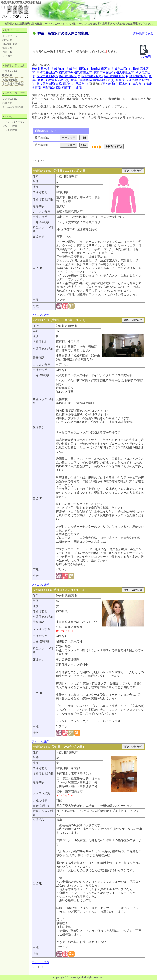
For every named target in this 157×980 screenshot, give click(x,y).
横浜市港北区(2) (47, 76)
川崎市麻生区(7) (47, 73)
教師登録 (7, 103)
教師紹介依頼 (10, 80)
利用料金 (7, 40)
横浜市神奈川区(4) (116, 76)
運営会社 (7, 48)
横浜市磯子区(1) (92, 76)
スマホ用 (7, 56)
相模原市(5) (123, 80)
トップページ (10, 36)
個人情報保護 (10, 44)
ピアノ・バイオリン (14, 122)
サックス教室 (10, 130)
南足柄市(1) (64, 88)
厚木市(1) (125, 84)
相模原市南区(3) (47, 84)
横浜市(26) (66, 73)
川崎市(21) (58, 69)
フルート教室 (10, 126)
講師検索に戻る (143, 33)
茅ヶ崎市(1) (110, 84)
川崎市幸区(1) (121, 69)
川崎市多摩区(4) (100, 69)
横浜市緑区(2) (138, 76)
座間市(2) (49, 88)
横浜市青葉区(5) (81, 80)
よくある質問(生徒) (13, 84)
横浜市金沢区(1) (59, 80)
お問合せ (7, 52)
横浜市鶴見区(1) (104, 80)
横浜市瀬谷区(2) (69, 76)
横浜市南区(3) (83, 73)
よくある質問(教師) (13, 107)
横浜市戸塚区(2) (104, 73)
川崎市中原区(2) (77, 69)
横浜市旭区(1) (125, 73)
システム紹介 (10, 71)
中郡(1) (77, 88)
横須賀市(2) (67, 84)
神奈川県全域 (41, 69)
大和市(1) (139, 84)
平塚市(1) (82, 84)
